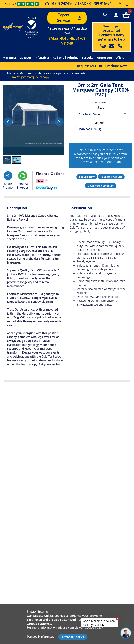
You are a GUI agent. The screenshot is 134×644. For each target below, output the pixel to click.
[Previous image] (8, 122)
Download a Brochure (101, 186)
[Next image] (59, 122)
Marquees (10, 58)
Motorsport (104, 58)
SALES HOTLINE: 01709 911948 (67, 41)
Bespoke (88, 58)
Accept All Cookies (73, 637)
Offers (120, 58)
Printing (73, 58)
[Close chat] (117, 619)
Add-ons (58, 58)
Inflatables (42, 58)
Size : (101, 108)
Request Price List (111, 177)
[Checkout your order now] (126, 15)
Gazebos (26, 58)
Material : (100, 123)
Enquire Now (87, 177)
